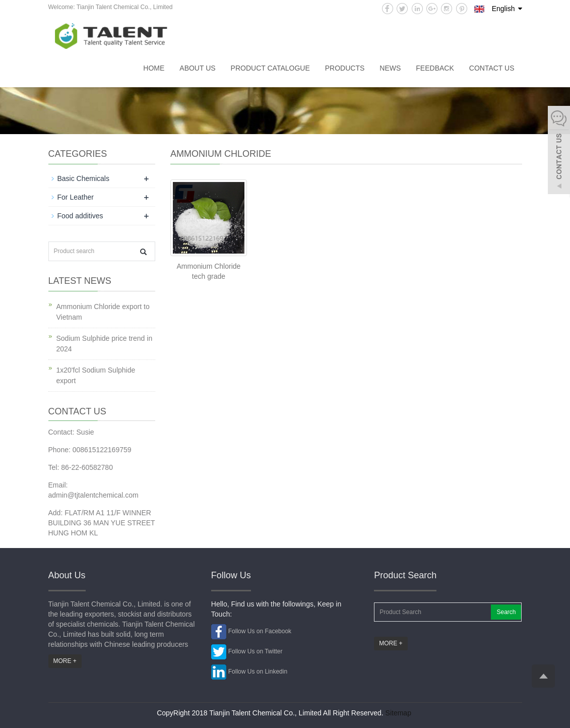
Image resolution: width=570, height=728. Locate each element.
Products (345, 68)
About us (197, 68)
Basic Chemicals (83, 178)
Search (506, 612)
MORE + (65, 661)
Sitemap (398, 713)
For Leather (76, 197)
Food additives (80, 216)
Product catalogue (270, 68)
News (390, 68)
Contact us (492, 68)
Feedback (435, 68)
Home (154, 68)
